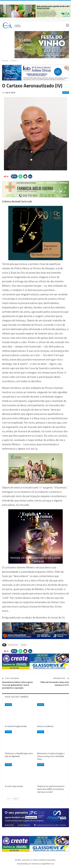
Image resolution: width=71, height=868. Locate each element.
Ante (8, 799)
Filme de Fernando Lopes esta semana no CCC (55, 684)
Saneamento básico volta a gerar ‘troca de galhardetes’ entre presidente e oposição (17, 685)
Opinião (66, 92)
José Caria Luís (13, 645)
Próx (16, 799)
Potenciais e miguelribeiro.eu (43, 864)
